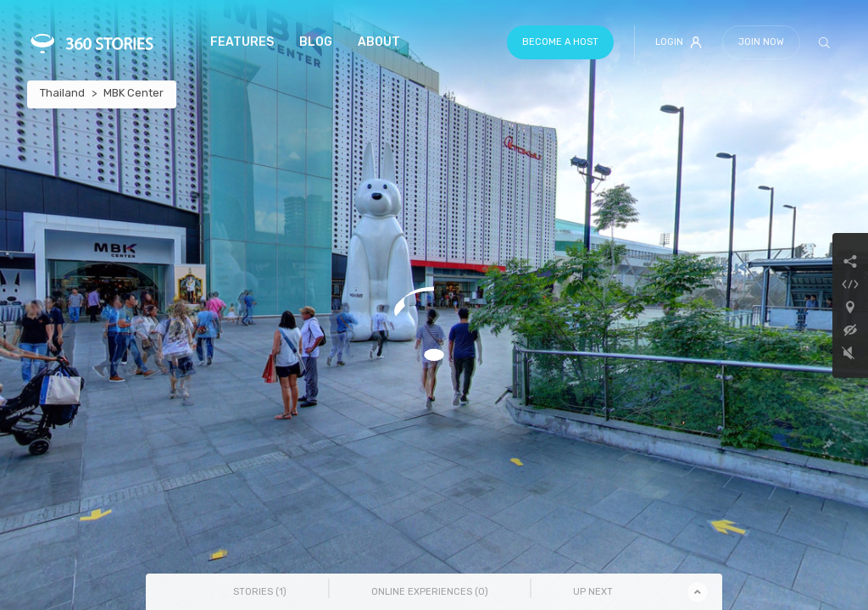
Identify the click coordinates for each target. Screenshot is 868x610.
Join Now (761, 42)
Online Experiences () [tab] (430, 592)
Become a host (560, 42)
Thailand (62, 93)
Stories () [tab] (260, 592)
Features (242, 42)
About (379, 42)
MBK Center (134, 93)
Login (679, 42)
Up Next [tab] (593, 592)
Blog (316, 42)
